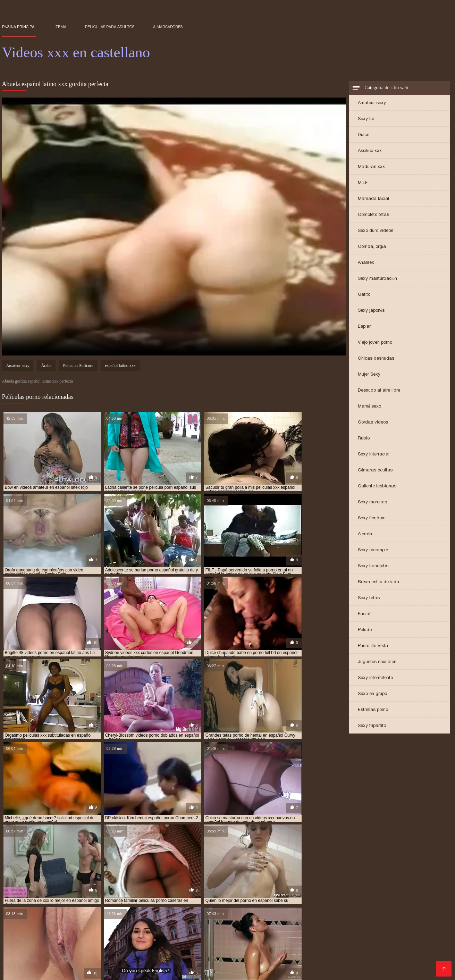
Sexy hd (366, 119)
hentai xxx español (277, 937)
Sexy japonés (371, 311)
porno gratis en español (98, 952)
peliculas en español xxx (71, 940)
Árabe (46, 367)
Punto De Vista (373, 646)
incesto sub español (324, 937)
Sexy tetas (369, 598)
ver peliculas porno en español (58, 960)
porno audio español (306, 944)
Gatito (364, 295)
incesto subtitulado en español (384, 937)
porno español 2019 (111, 948)
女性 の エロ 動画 (195, 971)
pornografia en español (337, 956)
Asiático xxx (370, 151)
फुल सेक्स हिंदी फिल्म (17, 971)
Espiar (364, 327)
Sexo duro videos (376, 231)
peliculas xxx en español (58, 944)
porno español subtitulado (373, 948)
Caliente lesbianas (377, 487)
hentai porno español (228, 937)
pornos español (385, 956)
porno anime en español (253, 944)
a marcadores (168, 27)
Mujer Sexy (369, 375)
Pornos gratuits (158, 971)
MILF (363, 183)
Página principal (19, 27)
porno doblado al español (362, 944)
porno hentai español (332, 952)
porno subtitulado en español (102, 956)
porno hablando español (218, 952)
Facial (364, 614)
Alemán (365, 534)
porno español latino (212, 948)
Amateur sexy (372, 103)
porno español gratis (161, 948)
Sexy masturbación (378, 279)
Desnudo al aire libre (379, 391)
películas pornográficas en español (366, 940)
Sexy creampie (373, 550)
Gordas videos (373, 423)
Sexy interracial (374, 455)
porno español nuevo (264, 948)
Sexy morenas (372, 502)
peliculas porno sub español (291, 940)
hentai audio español (75, 937)
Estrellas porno (373, 710)
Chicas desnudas (376, 359)
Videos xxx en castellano (109, 971)
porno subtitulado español (169, 956)
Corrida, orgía (372, 247)
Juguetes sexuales (377, 662)
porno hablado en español (158, 952)
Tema (61, 27)
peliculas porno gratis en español (218, 940)
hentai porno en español (173, 937)
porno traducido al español (234, 956)
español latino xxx (120, 367)
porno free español (45, 952)
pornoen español (287, 956)
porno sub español (44, 956)
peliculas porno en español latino (140, 940)
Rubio (364, 439)
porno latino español (384, 952)
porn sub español (204, 944)
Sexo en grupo (372, 694)
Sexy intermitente (375, 678)
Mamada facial (373, 199)
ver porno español (117, 960)
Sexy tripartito (372, 726)
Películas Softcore (78, 367)
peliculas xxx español (112, 944)
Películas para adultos (110, 27)
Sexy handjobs (373, 566)
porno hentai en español (277, 952)
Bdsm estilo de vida (378, 582)
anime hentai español (25, 937)
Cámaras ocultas (375, 471)
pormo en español (160, 944)
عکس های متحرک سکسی (57, 971)
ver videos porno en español (173, 960)
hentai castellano (122, 937)
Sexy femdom (372, 518)
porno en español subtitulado (53, 948)
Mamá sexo (370, 407)
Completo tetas (373, 215)
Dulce (364, 135)
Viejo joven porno (375, 343)
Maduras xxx (371, 167)
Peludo (365, 630)
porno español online (315, 948)
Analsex (366, 263)
